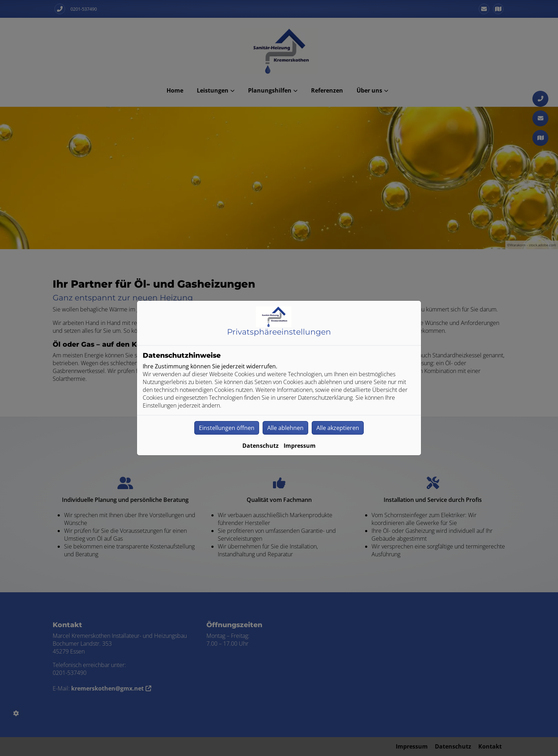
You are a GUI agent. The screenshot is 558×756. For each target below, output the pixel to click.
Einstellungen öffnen (227, 428)
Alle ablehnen (285, 428)
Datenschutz (260, 446)
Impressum (300, 446)
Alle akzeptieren (338, 428)
